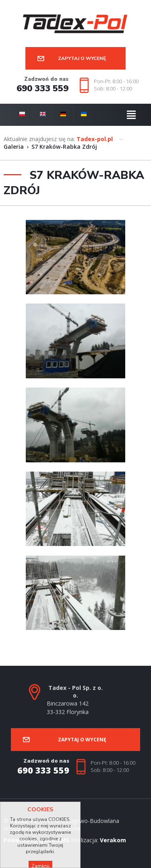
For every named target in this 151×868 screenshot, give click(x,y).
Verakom (113, 840)
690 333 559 (42, 89)
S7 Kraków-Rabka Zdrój (64, 147)
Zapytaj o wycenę (82, 58)
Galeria (14, 147)
